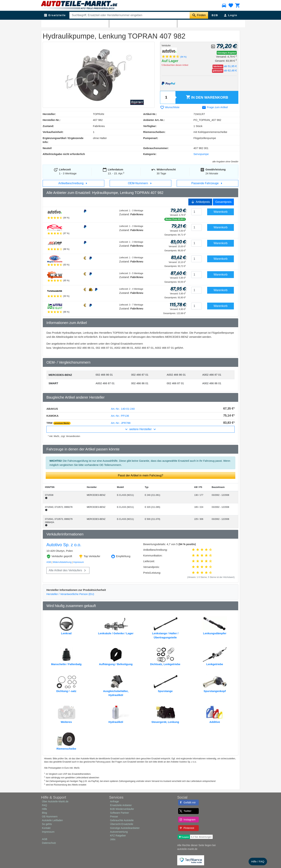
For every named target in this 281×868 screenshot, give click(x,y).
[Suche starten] (199, 15)
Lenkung (59, 23)
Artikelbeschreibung (74, 183)
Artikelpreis (200, 202)
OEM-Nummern (140, 183)
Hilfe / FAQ (258, 861)
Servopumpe (96, 23)
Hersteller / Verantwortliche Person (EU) (70, 594)
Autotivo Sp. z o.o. (64, 545)
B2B (215, 15)
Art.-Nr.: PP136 (120, 416)
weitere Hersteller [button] (140, 429)
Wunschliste (170, 107)
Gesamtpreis (223, 202)
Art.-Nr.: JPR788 (121, 423)
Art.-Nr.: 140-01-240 (123, 409)
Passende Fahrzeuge (208, 183)
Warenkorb (207, 97)
